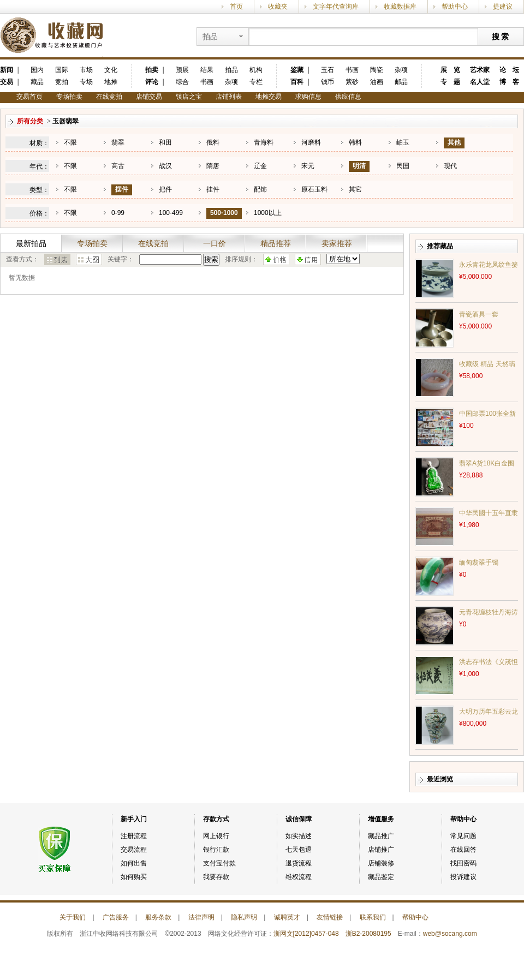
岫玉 (403, 142)
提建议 (503, 7)
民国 (403, 166)
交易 (7, 82)
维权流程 (299, 877)
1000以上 (268, 213)
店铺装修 (381, 863)
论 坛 (509, 70)
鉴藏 (297, 70)
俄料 (213, 142)
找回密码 (463, 863)
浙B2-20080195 (368, 934)
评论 (152, 82)
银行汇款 (216, 850)
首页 (236, 7)
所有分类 (30, 121)
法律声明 (201, 917)
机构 (256, 70)
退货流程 (299, 863)
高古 (118, 166)
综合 (182, 82)
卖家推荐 (337, 243)
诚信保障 (299, 819)
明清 (359, 166)
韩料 (355, 142)
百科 (297, 82)
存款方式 (216, 819)
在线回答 (463, 850)
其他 (454, 142)
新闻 (7, 70)
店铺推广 (381, 850)
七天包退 (299, 850)
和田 (165, 142)
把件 (165, 189)
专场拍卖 (69, 97)
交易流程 (134, 850)
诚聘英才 (287, 917)
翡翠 (118, 142)
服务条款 (158, 917)
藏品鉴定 (381, 877)
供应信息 (348, 97)
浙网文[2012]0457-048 (306, 934)
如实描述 (299, 836)
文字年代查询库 (336, 7)
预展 (182, 70)
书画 (207, 82)
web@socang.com (450, 934)
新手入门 (134, 819)
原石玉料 (314, 189)
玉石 (327, 70)
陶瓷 (377, 70)
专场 (86, 82)
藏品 (37, 82)
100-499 (171, 213)
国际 (62, 70)
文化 (111, 70)
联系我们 (373, 917)
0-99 (118, 213)
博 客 (509, 82)
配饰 (260, 189)
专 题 (450, 82)
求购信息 (308, 97)
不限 (70, 142)
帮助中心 (455, 7)
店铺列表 (229, 97)
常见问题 (463, 836)
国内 (37, 70)
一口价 (215, 243)
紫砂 (352, 82)
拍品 (231, 70)
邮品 (401, 82)
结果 (207, 70)
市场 (86, 70)
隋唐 (213, 166)
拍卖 (152, 70)
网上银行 (216, 836)
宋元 (308, 166)
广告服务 (116, 917)
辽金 (260, 166)
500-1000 (224, 213)
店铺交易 (149, 97)
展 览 (450, 70)
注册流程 (134, 836)
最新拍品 (31, 243)
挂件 (213, 189)
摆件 (122, 189)
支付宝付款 (219, 863)
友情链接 (330, 917)
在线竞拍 (109, 97)
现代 (450, 166)
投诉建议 (463, 877)
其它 (355, 189)
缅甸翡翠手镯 (479, 563)
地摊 (111, 82)
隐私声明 (244, 917)
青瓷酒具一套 (479, 314)
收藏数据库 (400, 7)
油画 (377, 82)
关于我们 (73, 917)
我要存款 (216, 877)
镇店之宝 (189, 97)
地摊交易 (269, 97)
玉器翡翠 (65, 121)
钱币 (327, 82)
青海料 (264, 142)
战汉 (165, 166)
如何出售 (134, 863)
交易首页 (29, 97)
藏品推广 (381, 836)
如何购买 (134, 877)
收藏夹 (278, 7)
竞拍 (62, 82)
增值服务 (381, 819)
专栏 (256, 82)
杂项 (231, 82)
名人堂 (480, 82)
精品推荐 (276, 243)
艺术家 (480, 70)
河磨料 (311, 142)
